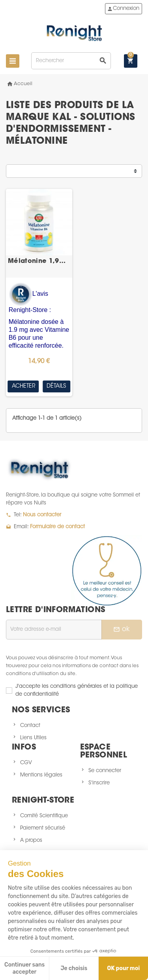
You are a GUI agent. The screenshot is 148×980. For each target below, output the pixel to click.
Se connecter (105, 771)
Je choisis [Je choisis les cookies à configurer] (74, 968)
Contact (30, 726)
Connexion (123, 9)
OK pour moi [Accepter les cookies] (123, 968)
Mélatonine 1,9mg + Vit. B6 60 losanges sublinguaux (39, 261)
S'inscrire (99, 783)
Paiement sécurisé (43, 828)
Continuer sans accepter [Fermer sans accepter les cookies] (24, 968)
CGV (26, 763)
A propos (31, 840)
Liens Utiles (33, 738)
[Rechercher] (71, 61)
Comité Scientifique (44, 816)
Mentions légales (41, 775)
